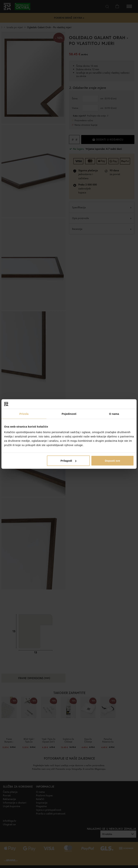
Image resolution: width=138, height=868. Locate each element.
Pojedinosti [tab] (69, 414)
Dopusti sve (112, 461)
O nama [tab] (114, 414)
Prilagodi (68, 461)
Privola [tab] (24, 414)
